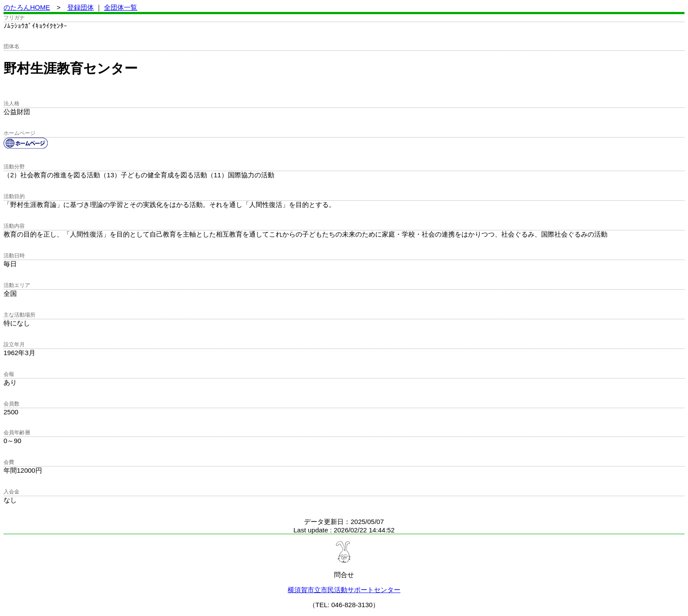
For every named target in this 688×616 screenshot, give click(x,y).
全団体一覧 (121, 7)
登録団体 (81, 7)
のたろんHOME (27, 7)
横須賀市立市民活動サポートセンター (344, 590)
